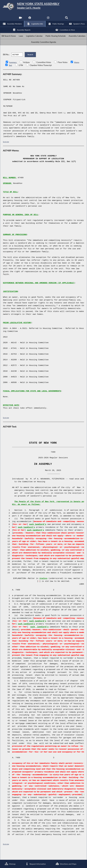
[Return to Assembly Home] (43, 7)
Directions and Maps (66, 864)
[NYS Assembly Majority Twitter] (39, 19)
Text (10, 74)
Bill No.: (6, 62)
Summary (13, 71)
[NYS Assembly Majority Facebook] (29, 19)
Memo (77, 71)
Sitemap (10, 864)
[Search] (67, 19)
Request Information (35, 864)
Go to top (6, 150)
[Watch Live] (20, 19)
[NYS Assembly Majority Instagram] (48, 19)
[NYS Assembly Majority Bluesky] (58, 19)
